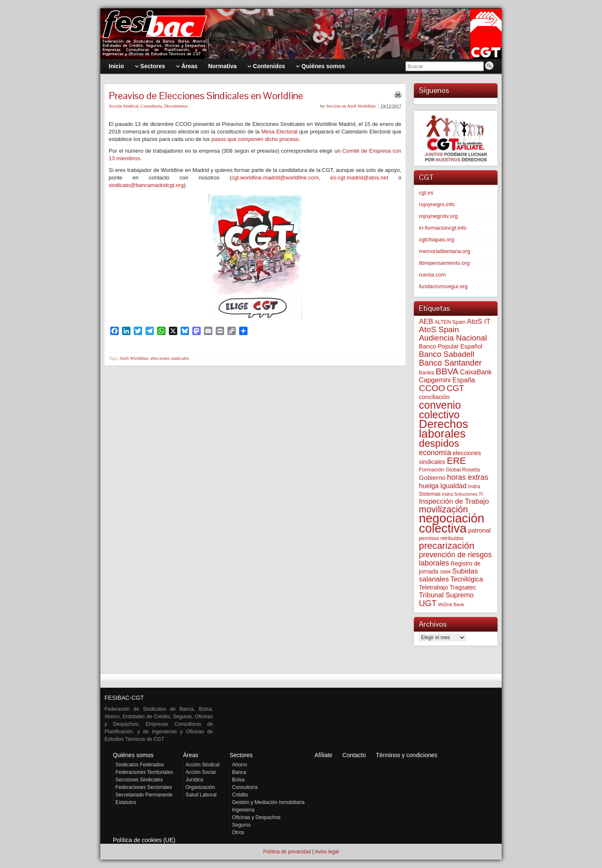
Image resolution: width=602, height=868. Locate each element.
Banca (239, 772)
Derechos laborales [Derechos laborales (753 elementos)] (444, 429)
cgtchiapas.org (437, 239)
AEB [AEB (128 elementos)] (426, 321)
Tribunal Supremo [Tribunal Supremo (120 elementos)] (446, 595)
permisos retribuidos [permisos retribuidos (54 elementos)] (441, 538)
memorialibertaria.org (445, 251)
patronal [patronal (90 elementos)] (480, 530)
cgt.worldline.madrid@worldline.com (275, 178)
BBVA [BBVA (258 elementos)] (447, 371)
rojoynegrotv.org (438, 216)
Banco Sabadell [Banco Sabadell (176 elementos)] (446, 354)
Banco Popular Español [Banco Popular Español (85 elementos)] (451, 346)
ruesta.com (432, 275)
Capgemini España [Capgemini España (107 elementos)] (447, 380)
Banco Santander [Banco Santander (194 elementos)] (450, 363)
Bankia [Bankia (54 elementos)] (426, 373)
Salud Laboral (201, 795)
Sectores (241, 755)
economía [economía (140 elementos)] (435, 453)
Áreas (191, 755)
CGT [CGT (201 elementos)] (456, 388)
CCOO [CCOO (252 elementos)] (432, 388)
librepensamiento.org (444, 263)
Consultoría (151, 106)
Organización (200, 787)
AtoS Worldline (134, 358)
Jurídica (194, 780)
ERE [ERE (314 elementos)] (457, 461)
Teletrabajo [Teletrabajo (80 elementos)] (434, 587)
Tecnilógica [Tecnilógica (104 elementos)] (467, 579)
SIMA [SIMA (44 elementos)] (445, 572)
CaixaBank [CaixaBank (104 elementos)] (476, 372)
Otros (238, 832)
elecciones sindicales (170, 358)
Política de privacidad (287, 852)
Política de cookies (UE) (144, 840)
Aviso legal (327, 852)
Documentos (176, 106)
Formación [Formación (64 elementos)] (432, 470)
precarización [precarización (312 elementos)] (447, 546)
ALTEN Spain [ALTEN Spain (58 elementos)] (450, 322)
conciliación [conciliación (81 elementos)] (434, 397)
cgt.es (426, 193)
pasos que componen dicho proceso (255, 139)
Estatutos (126, 802)
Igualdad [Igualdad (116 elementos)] (453, 486)
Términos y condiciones (407, 755)
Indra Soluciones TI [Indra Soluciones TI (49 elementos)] (462, 494)
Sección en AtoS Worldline (351, 106)
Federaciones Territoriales (144, 772)
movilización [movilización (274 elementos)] (443, 510)
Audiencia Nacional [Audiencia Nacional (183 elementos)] (453, 338)
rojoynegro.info (437, 204)
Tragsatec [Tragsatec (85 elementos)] (463, 587)
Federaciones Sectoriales (144, 787)
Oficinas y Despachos (256, 817)
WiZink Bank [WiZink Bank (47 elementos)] (451, 604)
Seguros (241, 825)
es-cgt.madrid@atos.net (359, 178)
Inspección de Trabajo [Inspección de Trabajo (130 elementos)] (454, 501)
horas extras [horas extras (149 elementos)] (468, 477)
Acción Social (201, 772)
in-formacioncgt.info (443, 228)
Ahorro (240, 765)
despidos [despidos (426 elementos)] (439, 443)
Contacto (354, 755)
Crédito (240, 795)
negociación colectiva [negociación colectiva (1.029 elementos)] (452, 523)
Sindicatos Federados (140, 765)
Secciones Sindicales (139, 780)
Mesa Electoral (279, 132)
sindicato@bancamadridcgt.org (146, 185)
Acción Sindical (124, 106)
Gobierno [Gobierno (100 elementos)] (432, 478)
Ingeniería (243, 810)
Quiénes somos (133, 755)
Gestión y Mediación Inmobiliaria (268, 802)
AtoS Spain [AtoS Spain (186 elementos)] (439, 329)
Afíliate (323, 755)
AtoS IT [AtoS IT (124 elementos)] (479, 321)
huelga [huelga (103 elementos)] (429, 486)
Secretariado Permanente (144, 795)
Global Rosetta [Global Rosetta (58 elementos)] (463, 470)
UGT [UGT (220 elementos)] (428, 603)
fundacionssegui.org (443, 286)
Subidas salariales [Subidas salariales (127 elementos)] (448, 575)
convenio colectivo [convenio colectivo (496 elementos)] (440, 410)
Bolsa (238, 780)
